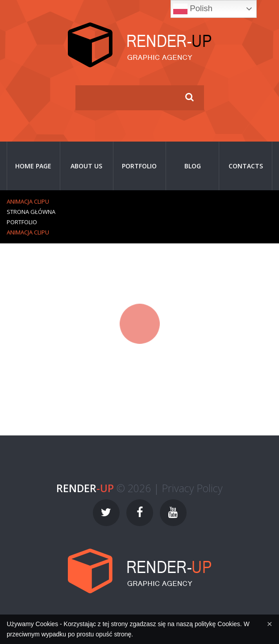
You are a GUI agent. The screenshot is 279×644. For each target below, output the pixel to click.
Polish (193, 9)
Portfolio (139, 166)
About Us (86, 166)
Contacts (246, 166)
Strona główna (31, 212)
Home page (33, 166)
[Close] (270, 624)
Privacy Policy (192, 488)
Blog (193, 166)
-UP (85, 488)
